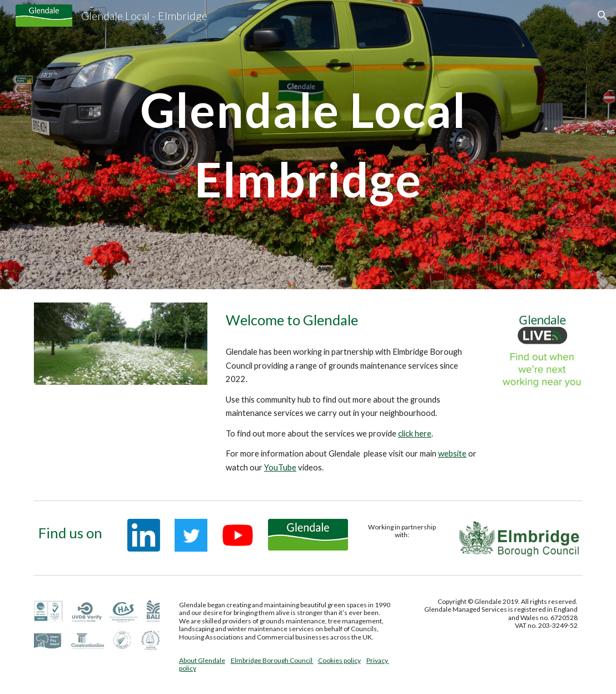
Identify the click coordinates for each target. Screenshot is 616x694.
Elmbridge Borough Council (272, 660)
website (452, 453)
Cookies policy (339, 660)
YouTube (280, 467)
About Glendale (202, 660)
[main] (308, 145)
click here (415, 433)
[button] (603, 16)
